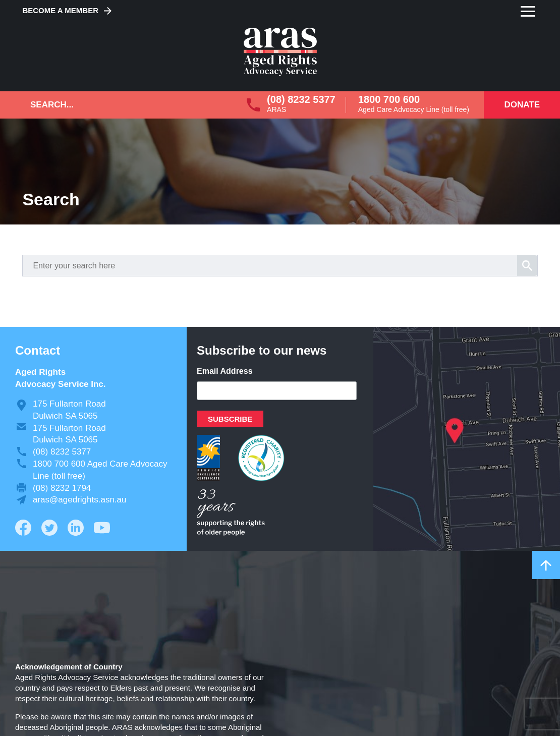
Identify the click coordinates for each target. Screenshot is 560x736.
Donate (522, 105)
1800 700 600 (389, 99)
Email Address (225, 371)
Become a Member (60, 10)
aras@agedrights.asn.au (79, 500)
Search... (52, 105)
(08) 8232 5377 (301, 99)
